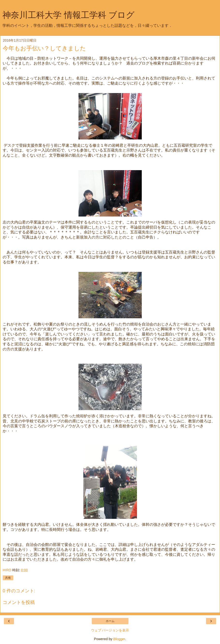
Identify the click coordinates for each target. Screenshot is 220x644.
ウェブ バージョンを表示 (110, 630)
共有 (8, 578)
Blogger (119, 639)
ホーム (110, 621)
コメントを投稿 (19, 602)
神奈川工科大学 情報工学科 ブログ (68, 15)
